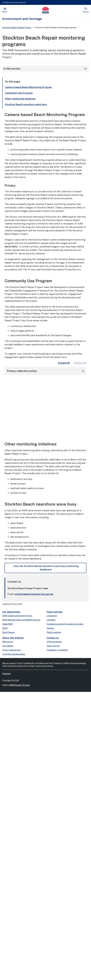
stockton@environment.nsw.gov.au (34, 594)
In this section (45, 69)
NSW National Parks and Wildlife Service (21, 620)
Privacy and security (12, 650)
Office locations (54, 642)
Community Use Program (19, 93)
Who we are (8, 642)
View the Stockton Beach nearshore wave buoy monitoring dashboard (46, 568)
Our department (11, 612)
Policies (50, 628)
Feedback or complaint (57, 650)
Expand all (64, 363)
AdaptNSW (8, 624)
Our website (8, 646)
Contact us (53, 638)
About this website (13, 638)
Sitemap (6, 674)
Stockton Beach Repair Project (17, 28)
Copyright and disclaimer (14, 654)
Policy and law (55, 612)
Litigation (51, 620)
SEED (5, 628)
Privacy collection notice (46, 371)
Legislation (52, 616)
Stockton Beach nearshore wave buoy (26, 104)
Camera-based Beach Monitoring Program (28, 87)
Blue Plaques (8, 632)
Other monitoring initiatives (20, 99)
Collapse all (80, 363)
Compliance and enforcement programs (65, 624)
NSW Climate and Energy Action (17, 616)
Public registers (54, 632)
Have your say (53, 646)
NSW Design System (20, 685)
